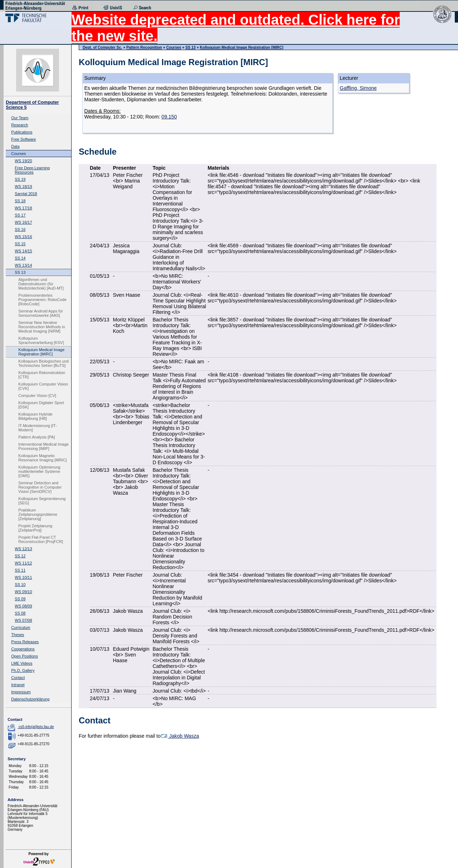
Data (15, 146)
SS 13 (20, 272)
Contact (18, 678)
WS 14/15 (23, 251)
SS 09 (20, 599)
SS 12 (20, 556)
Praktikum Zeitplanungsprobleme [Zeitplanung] (38, 514)
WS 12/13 (23, 549)
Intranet (18, 685)
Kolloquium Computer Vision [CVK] (43, 386)
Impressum (21, 692)
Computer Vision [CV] (37, 396)
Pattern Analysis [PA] (36, 437)
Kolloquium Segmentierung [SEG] (42, 501)
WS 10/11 (23, 577)
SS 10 (20, 585)
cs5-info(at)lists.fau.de (36, 727)
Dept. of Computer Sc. (102, 47)
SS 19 (20, 179)
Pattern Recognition (144, 47)
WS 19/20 (23, 161)
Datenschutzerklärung (30, 699)
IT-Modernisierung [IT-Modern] (38, 428)
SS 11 (20, 570)
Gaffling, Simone (358, 88)
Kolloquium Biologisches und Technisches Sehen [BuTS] (43, 363)
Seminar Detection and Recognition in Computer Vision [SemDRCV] (40, 487)
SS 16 (20, 229)
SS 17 (20, 215)
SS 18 (20, 201)
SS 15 (20, 244)
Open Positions (25, 656)
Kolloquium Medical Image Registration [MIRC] (41, 352)
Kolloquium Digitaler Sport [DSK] (41, 405)
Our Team (20, 118)
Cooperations (23, 649)
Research (20, 125)
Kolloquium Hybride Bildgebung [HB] (35, 416)
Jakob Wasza (180, 736)
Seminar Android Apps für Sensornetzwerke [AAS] (41, 313)
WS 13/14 (23, 265)
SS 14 (20, 258)
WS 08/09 (23, 606)
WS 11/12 (23, 563)
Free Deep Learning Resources (32, 170)
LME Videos (22, 663)
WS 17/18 (23, 208)
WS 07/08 (23, 620)
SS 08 (20, 613)
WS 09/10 (23, 592)
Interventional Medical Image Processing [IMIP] (43, 446)
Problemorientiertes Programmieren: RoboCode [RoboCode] (42, 300)
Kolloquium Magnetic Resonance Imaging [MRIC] (42, 458)
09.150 (169, 117)
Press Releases (25, 642)
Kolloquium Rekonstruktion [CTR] (42, 375)
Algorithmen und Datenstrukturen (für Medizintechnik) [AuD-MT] (41, 284)
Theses (18, 635)
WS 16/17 (23, 222)
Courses (18, 154)
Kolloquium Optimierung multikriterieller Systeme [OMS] (39, 471)
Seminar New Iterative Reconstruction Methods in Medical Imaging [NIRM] (42, 327)
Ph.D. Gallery (23, 670)
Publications (22, 132)
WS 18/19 (23, 186)
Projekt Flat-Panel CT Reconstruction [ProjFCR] (41, 539)
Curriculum (21, 627)
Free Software (23, 139)
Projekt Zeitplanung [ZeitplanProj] (35, 528)
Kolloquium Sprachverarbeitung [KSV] (41, 340)
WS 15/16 (23, 237)
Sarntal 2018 (26, 194)
